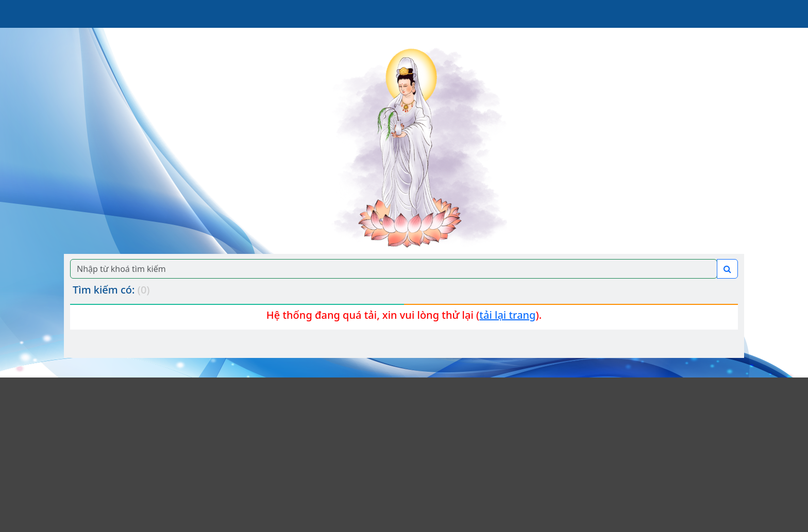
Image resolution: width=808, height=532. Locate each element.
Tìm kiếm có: (111, 290)
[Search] (394, 269)
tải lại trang (507, 315)
